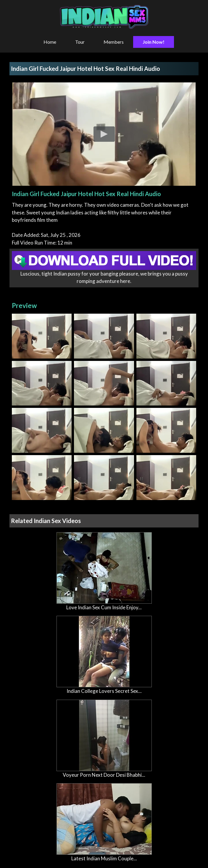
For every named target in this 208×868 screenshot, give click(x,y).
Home (50, 42)
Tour (80, 42)
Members (114, 42)
